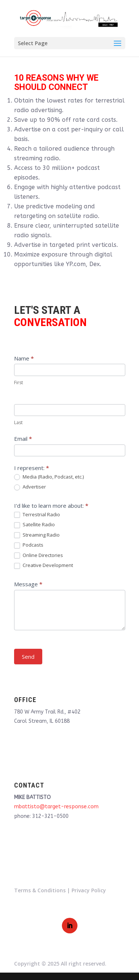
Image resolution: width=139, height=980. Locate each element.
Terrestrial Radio (37, 515)
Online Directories (39, 556)
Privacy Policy (89, 890)
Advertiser (30, 487)
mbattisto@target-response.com (56, 807)
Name (24, 358)
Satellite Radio (34, 525)
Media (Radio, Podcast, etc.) (49, 477)
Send (28, 657)
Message (28, 584)
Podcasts (29, 545)
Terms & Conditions (40, 890)
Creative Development (44, 565)
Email (23, 439)
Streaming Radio (37, 535)
